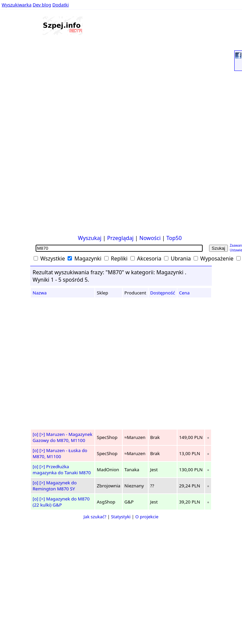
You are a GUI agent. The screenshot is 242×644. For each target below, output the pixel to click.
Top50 (174, 238)
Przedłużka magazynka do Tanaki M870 (62, 470)
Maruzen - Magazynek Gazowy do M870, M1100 (63, 437)
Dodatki (61, 5)
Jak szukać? (95, 517)
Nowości (150, 238)
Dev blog (42, 5)
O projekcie (147, 517)
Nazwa (40, 293)
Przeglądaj (120, 238)
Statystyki (121, 517)
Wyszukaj (90, 238)
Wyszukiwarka (17, 5)
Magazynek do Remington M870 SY (55, 486)
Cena (185, 293)
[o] (35, 434)
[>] (42, 434)
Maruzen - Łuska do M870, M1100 (60, 453)
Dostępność (163, 293)
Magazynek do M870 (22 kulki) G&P (61, 502)
